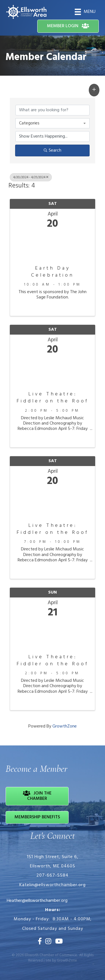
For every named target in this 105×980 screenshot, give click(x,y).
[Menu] (85, 12)
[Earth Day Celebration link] (53, 246)
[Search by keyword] (53, 110)
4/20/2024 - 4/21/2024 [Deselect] (31, 177)
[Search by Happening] (53, 136)
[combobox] (53, 123)
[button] (68, 26)
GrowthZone (65, 726)
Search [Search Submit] (53, 150)
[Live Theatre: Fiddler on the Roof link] (53, 372)
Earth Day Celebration (53, 272)
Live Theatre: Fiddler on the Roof (53, 398)
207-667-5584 (53, 875)
